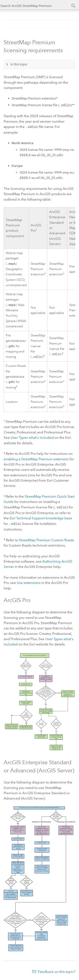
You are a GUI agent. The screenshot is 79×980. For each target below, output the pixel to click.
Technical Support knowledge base (41, 519)
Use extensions (29, 583)
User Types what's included (32, 439)
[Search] (73, 6)
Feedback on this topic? (57, 972)
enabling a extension (36, 460)
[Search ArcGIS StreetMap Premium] (36, 6)
